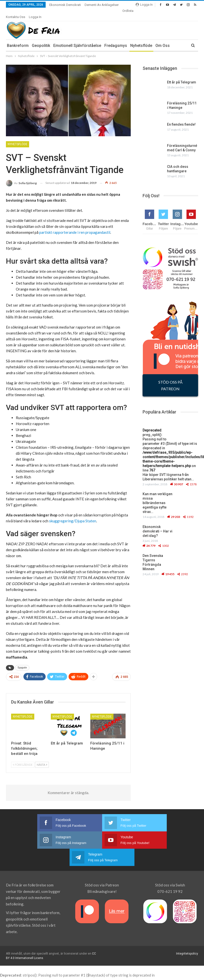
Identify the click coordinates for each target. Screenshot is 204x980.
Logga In (144, 5)
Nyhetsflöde (141, 39)
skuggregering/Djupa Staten (73, 515)
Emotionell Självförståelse (77, 39)
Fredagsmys (116, 39)
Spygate (22, 661)
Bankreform (18, 39)
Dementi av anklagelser (102, 5)
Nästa (42, 758)
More (127, 11)
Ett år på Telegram (182, 76)
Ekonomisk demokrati (65, 5)
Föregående (23, 758)
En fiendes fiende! (181, 118)
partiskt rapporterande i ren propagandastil (75, 226)
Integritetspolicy (187, 930)
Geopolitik (41, 39)
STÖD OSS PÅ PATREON (170, 379)
